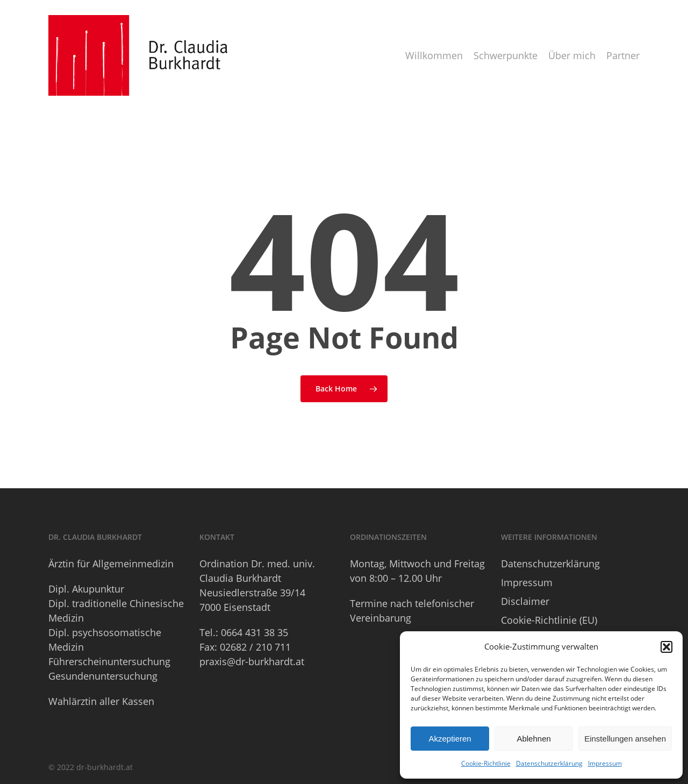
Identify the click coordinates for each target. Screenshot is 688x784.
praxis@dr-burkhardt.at (252, 661)
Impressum (605, 763)
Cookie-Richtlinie (486, 763)
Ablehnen (533, 739)
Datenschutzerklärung (549, 763)
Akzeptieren (450, 739)
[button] (666, 647)
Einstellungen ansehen (625, 739)
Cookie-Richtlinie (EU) (549, 620)
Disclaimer (525, 601)
